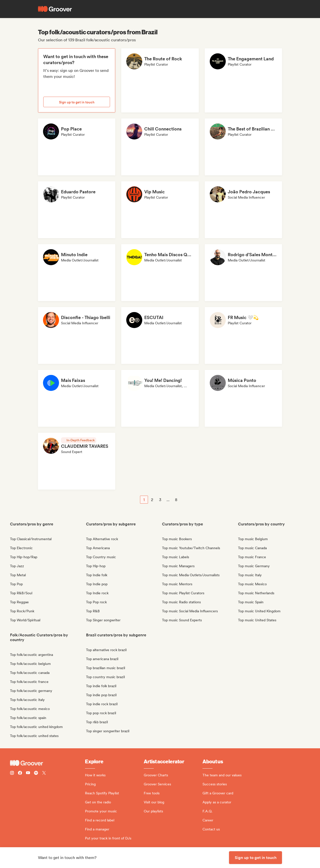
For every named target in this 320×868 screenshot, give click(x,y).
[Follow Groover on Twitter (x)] (44, 773)
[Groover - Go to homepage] (47, 763)
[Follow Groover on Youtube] (28, 773)
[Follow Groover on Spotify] (36, 773)
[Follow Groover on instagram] (12, 773)
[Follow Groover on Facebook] (20, 773)
